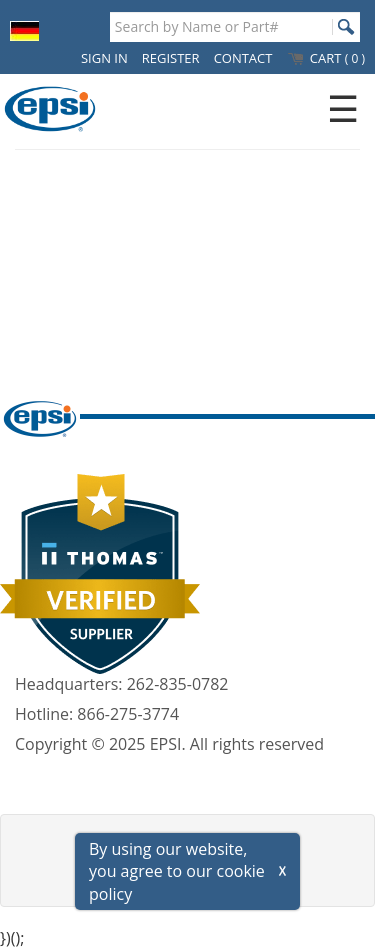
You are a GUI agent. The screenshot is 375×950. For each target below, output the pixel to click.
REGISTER (171, 58)
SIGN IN (104, 58)
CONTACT (243, 58)
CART (325, 58)
